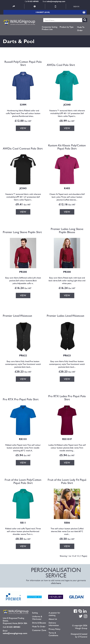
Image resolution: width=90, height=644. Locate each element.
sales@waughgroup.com (56, 1)
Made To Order (81, 29)
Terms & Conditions (53, 634)
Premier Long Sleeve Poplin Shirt (22, 232)
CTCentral (82, 637)
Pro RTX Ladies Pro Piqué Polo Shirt (67, 398)
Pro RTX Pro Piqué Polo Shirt (21, 399)
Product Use (47, 29)
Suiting (35, 613)
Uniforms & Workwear (37, 618)
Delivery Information (54, 624)
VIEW (23, 128)
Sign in (76, 6)
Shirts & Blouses (39, 623)
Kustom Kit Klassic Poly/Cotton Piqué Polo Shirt (67, 147)
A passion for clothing (54, 614)
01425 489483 (33, 1)
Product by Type (67, 27)
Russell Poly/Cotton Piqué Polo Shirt (23, 63)
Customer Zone (39, 630)
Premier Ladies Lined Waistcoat (65, 316)
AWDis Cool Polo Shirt (61, 65)
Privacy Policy (54, 629)
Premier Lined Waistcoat (17, 316)
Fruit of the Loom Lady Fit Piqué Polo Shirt (67, 481)
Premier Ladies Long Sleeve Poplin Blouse (67, 231)
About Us (53, 619)
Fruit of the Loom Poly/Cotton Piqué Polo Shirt (23, 481)
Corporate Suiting (50, 27)
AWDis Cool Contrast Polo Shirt (23, 148)
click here (56, 583)
